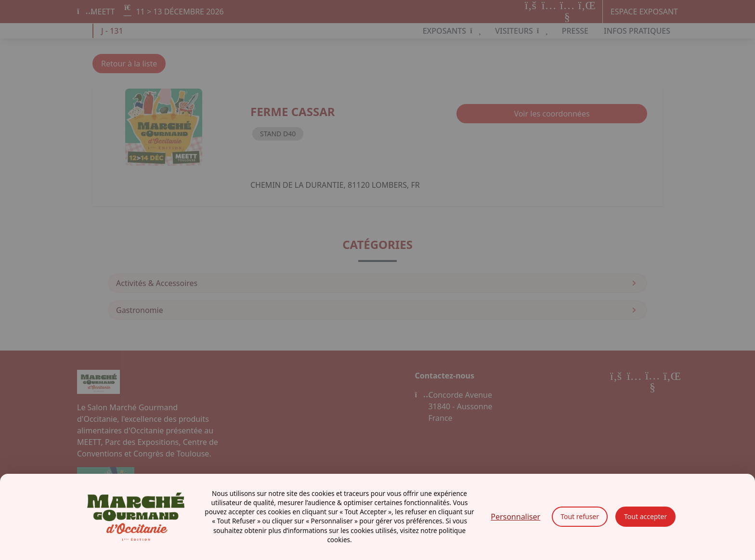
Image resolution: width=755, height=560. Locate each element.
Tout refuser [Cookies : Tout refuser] (580, 516)
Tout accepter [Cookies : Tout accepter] (645, 516)
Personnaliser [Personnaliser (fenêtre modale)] (515, 517)
